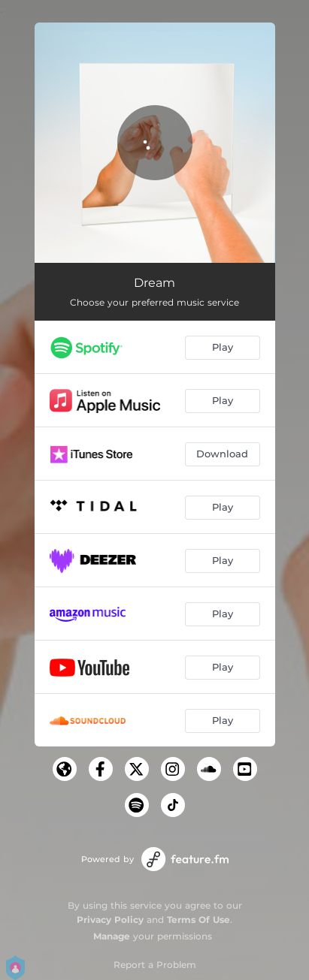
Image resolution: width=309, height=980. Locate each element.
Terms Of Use (198, 920)
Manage (112, 936)
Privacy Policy (110, 920)
